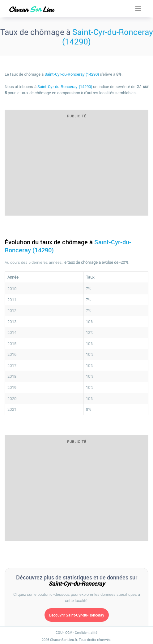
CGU (59, 632)
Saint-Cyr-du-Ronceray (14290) (108, 37)
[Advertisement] (76, 169)
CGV (69, 632)
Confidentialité (86, 632)
